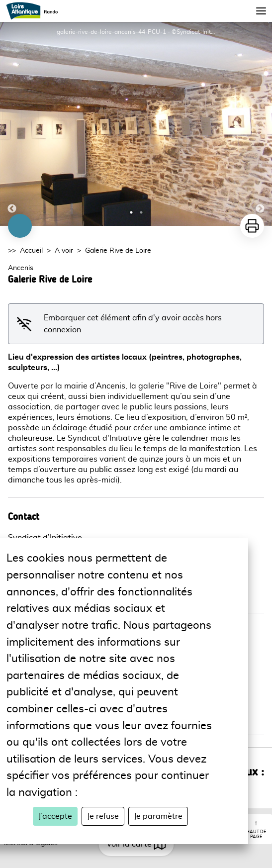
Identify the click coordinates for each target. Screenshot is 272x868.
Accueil (31, 251)
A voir (64, 251)
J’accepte (55, 816)
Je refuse (103, 816)
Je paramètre (158, 816)
